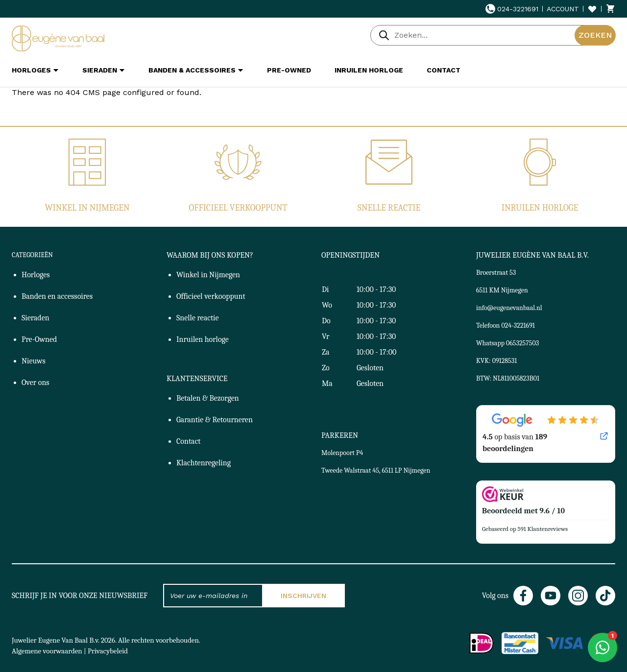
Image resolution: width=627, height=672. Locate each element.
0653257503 (522, 343)
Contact (189, 441)
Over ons (36, 383)
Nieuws (34, 361)
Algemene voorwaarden (47, 651)
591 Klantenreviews (543, 529)
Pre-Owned (39, 339)
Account (563, 9)
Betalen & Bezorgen (208, 398)
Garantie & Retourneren (215, 420)
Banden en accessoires (57, 296)
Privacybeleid (108, 651)
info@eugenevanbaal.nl (509, 308)
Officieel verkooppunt (238, 208)
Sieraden (36, 318)
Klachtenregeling (204, 463)
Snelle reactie (389, 208)
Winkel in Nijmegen (87, 208)
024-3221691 (512, 9)
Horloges (36, 275)
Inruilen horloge (540, 208)
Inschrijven (303, 596)
